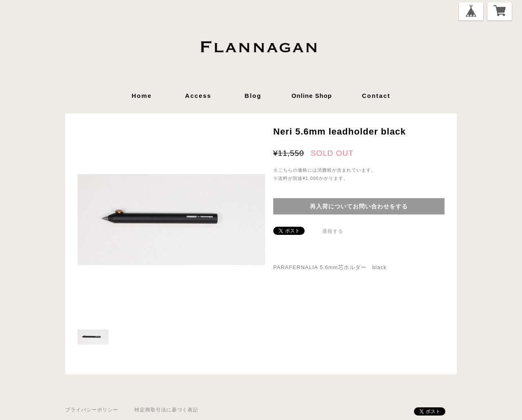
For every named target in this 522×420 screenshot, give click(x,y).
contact (376, 96)
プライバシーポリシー (92, 410)
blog (253, 96)
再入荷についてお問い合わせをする (359, 206)
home (142, 96)
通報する (333, 231)
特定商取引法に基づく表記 (166, 410)
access (198, 96)
